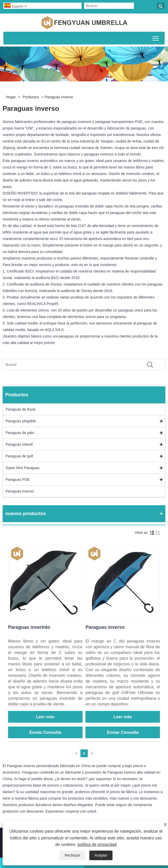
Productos (31, 97)
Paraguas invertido (29, 627)
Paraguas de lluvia (20, 409)
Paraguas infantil (19, 444)
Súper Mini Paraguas (23, 468)
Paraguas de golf (19, 456)
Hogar (11, 97)
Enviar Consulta (45, 732)
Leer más (45, 717)
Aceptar (101, 855)
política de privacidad (97, 844)
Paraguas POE (18, 480)
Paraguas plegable (21, 421)
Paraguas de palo (20, 433)
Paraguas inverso (59, 97)
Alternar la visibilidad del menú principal (156, 37)
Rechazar (72, 855)
